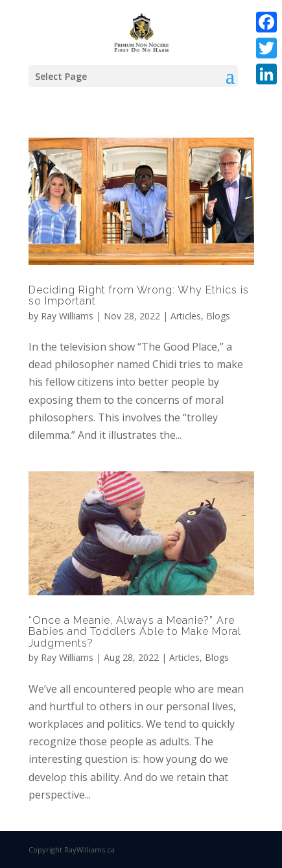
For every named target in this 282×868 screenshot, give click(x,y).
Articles (186, 316)
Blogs (218, 316)
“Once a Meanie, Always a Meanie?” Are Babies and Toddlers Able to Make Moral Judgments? (135, 632)
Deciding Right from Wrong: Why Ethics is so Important (139, 296)
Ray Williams (67, 316)
